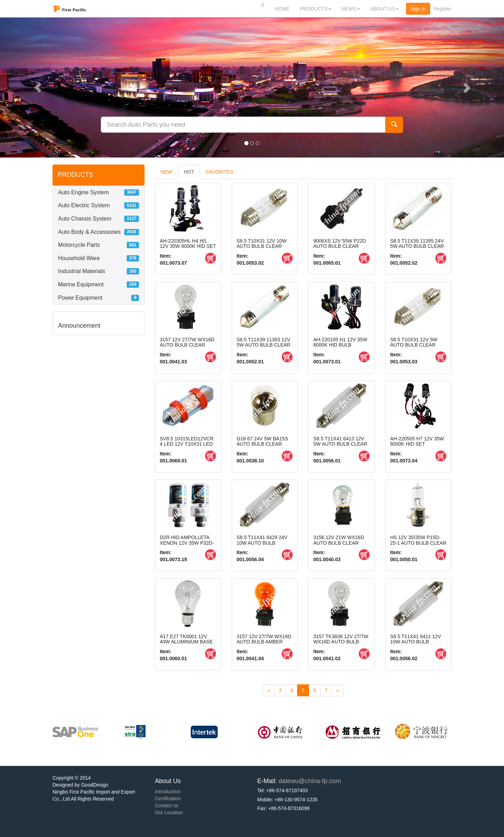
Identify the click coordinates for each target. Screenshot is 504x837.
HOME (282, 9)
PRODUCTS (316, 9)
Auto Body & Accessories (89, 232)
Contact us (167, 805)
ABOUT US (384, 9)
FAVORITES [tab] (220, 172)
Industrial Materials (82, 271)
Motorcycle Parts (79, 245)
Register (442, 9)
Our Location (169, 812)
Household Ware (79, 258)
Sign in (418, 9)
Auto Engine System (83, 192)
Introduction (168, 791)
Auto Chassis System (85, 219)
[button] (38, 88)
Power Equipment (80, 298)
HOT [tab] (189, 172)
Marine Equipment (81, 284)
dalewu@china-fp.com (310, 781)
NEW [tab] (166, 172)
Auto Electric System (84, 205)
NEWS (351, 9)
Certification (168, 798)
